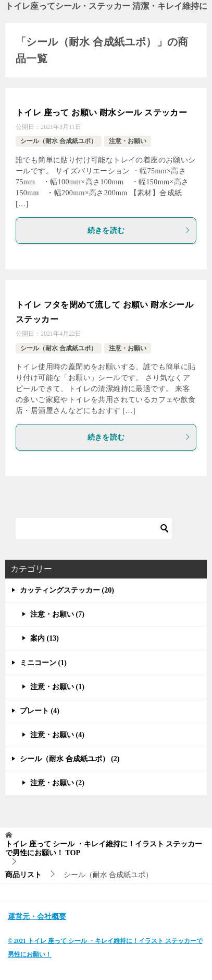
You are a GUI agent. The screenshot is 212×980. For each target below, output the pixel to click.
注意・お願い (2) (57, 783)
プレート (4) (40, 711)
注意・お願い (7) (57, 614)
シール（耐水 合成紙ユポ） (59, 141)
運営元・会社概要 (37, 917)
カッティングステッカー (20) (67, 590)
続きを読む (139, 231)
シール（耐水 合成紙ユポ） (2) (70, 759)
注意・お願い (128, 141)
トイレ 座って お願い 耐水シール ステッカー (101, 113)
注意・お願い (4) (57, 735)
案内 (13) (45, 638)
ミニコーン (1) (43, 663)
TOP (104, 848)
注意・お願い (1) (57, 687)
